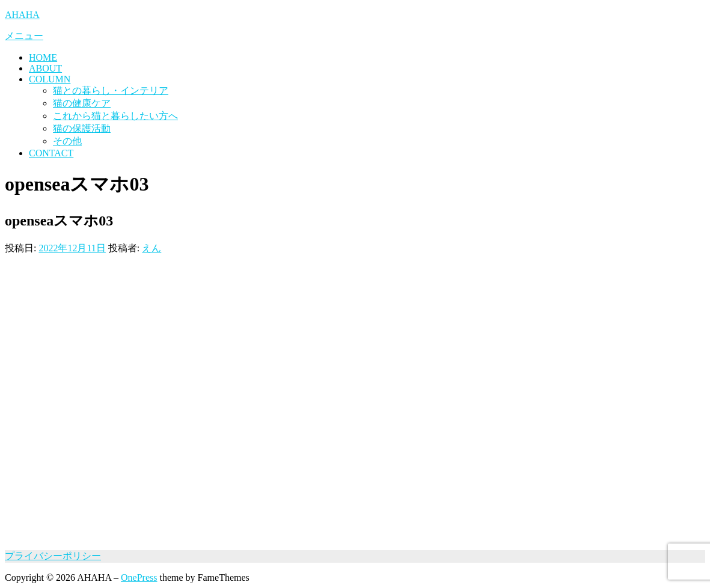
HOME (43, 57)
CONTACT (51, 153)
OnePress (139, 577)
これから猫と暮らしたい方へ (115, 116)
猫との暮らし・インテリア (111, 90)
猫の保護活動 (82, 128)
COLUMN (50, 79)
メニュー (24, 36)
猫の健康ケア (82, 103)
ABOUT (45, 68)
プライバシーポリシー (53, 556)
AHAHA (22, 15)
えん (151, 248)
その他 (67, 141)
